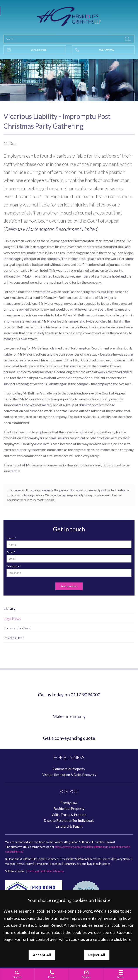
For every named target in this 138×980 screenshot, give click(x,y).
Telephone (13, 566)
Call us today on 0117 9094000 (69, 695)
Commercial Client (17, 628)
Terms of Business (101, 859)
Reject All (97, 955)
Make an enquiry (69, 716)
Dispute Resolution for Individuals (69, 820)
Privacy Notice (122, 859)
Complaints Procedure (48, 864)
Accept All (42, 955)
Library (9, 608)
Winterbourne (55, 871)
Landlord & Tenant (69, 826)
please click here (116, 939)
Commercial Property (69, 769)
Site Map (93, 864)
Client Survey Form (75, 864)
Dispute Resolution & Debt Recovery (69, 775)
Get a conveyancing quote (69, 738)
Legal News (12, 618)
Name (10, 538)
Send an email (39, 50)
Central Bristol (36, 871)
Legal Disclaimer (48, 859)
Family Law (69, 803)
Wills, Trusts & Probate (69, 814)
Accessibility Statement (74, 859)
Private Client (14, 638)
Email (10, 552)
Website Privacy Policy (19, 864)
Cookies (105, 864)
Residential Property (69, 808)
